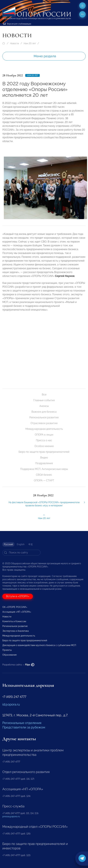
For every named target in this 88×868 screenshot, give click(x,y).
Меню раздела (45, 56)
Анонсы (44, 406)
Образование (10, 655)
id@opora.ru (11, 704)
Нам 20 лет (30, 43)
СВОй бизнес (44, 475)
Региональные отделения (22, 723)
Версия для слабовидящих (17, 24)
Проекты (7, 650)
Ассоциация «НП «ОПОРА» (17, 612)
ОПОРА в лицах (44, 435)
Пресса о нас (44, 440)
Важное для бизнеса (44, 412)
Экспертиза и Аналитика (16, 631)
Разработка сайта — (18, 665)
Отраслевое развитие (44, 423)
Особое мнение (44, 446)
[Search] (21, 553)
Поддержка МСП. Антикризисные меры (44, 469)
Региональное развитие (44, 417)
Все (44, 395)
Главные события (44, 400)
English (21, 544)
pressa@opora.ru (11, 816)
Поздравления (44, 463)
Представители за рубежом (24, 727)
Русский (8, 544)
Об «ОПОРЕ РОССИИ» (15, 607)
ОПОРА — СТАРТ (44, 480)
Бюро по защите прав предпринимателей (44, 452)
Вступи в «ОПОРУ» (18, 596)
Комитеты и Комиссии (14, 621)
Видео (44, 458)
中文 (31, 544)
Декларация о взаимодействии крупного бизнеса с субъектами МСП (39, 645)
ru (83, 14)
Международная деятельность (44, 429)
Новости (14, 43)
